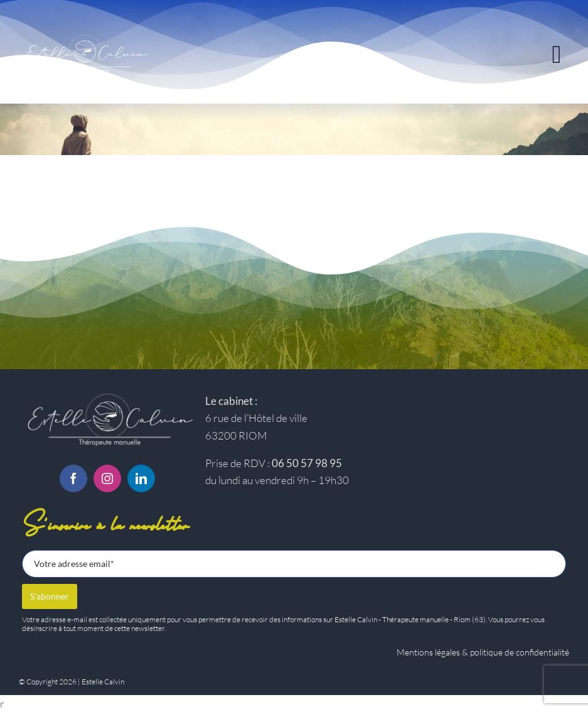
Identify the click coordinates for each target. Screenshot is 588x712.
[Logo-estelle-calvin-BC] (107, 395)
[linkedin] (141, 478)
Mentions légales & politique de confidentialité (483, 652)
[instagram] (107, 478)
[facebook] (73, 478)
